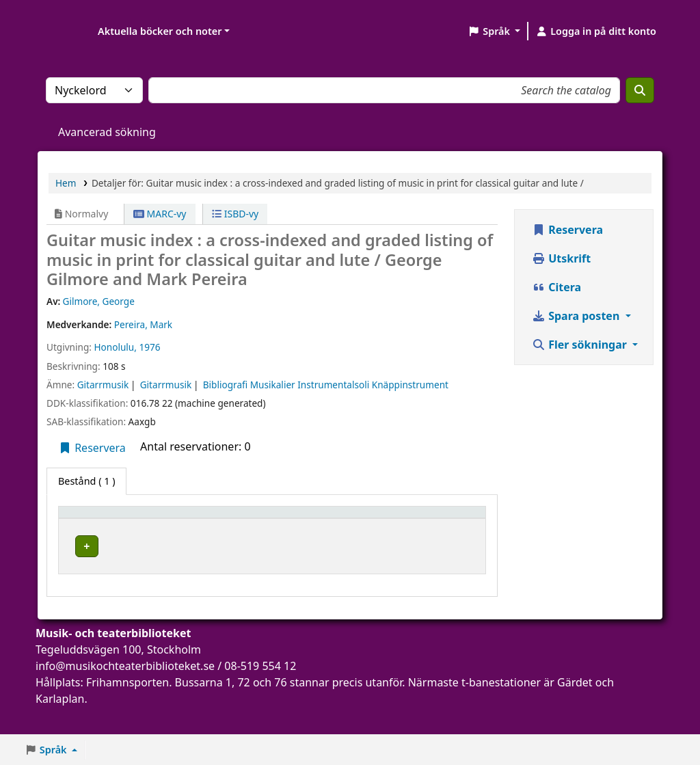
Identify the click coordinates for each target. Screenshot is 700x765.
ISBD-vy (235, 214)
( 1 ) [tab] (86, 481)
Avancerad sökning (107, 132)
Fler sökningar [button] (581, 345)
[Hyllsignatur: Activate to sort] (302, 526)
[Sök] (640, 90)
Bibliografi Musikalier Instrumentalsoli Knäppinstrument (326, 385)
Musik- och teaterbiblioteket (192, 564)
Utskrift (561, 258)
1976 (149, 347)
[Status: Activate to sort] (416, 526)
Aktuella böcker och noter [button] (160, 31)
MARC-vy (160, 214)
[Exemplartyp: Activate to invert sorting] (103, 526)
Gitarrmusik (103, 385)
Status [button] (368, 532)
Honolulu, (115, 347)
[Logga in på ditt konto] (596, 31)
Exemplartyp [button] (95, 532)
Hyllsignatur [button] (295, 532)
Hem (66, 183)
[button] (494, 31)
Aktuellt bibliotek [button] (175, 525)
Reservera (92, 448)
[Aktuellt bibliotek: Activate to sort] (203, 526)
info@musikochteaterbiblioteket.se (125, 693)
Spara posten (577, 316)
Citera (556, 287)
